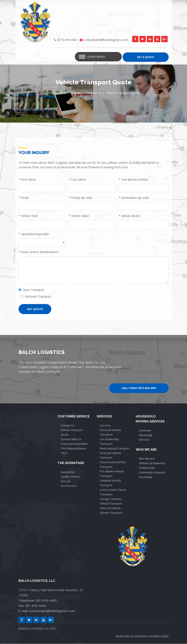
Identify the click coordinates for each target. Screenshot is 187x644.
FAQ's (64, 453)
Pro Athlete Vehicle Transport (112, 474)
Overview (145, 431)
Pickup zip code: (81, 198)
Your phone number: (134, 180)
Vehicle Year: (28, 216)
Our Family (146, 477)
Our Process (68, 486)
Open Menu (96, 57)
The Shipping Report (73, 449)
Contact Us (93, 93)
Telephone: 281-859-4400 (38, 601)
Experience (68, 472)
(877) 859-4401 (67, 40)
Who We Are (147, 459)
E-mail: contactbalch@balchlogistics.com (47, 611)
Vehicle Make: (79, 216)
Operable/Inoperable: (34, 234)
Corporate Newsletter (74, 444)
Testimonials (147, 468)
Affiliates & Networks (152, 463)
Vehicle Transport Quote (123, 93)
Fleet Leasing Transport (115, 449)
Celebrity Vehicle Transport (110, 483)
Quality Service (70, 477)
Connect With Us (71, 439)
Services (105, 426)
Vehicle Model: (130, 216)
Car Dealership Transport (109, 442)
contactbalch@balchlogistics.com (106, 40)
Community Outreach (152, 473)
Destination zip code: (134, 198)
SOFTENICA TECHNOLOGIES (152, 636)
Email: (24, 198)
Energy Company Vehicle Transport (111, 501)
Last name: (77, 180)
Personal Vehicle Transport (110, 432)
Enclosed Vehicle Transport (110, 455)
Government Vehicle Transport (113, 465)
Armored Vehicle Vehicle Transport (111, 511)
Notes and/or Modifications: (39, 252)
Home (76, 93)
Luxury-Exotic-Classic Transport (113, 492)
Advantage (146, 435)
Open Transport (31, 290)
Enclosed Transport (36, 297)
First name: (27, 180)
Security (66, 481)
